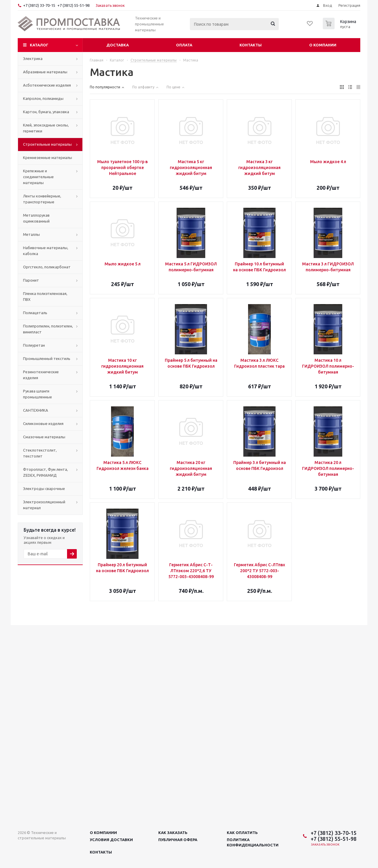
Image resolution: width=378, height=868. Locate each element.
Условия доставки (111, 840)
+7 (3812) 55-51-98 (73, 5)
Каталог (39, 45)
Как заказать (173, 833)
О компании (323, 45)
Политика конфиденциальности (253, 842)
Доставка (118, 45)
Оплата (184, 45)
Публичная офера (178, 840)
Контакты (251, 45)
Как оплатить (242, 833)
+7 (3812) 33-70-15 (39, 5)
